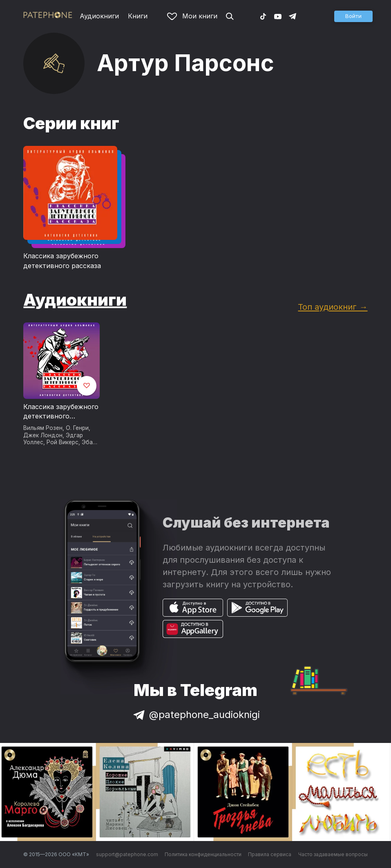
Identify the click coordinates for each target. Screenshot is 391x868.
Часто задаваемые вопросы (333, 854)
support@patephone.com (127, 854)
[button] (353, 16)
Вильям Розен (43, 428)
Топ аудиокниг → (333, 307)
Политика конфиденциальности (203, 854)
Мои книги (192, 16)
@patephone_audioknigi (196, 715)
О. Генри (77, 428)
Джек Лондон (43, 435)
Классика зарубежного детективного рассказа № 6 (61, 412)
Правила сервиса (270, 854)
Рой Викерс (63, 442)
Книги (138, 16)
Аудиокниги (99, 16)
